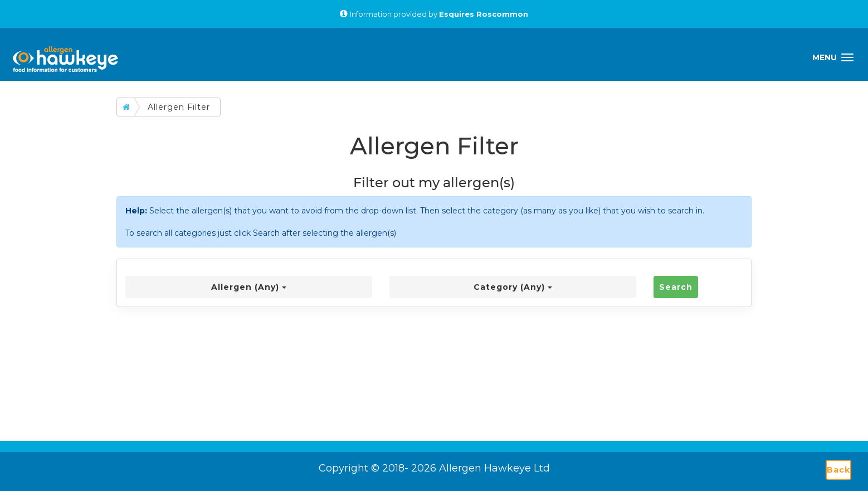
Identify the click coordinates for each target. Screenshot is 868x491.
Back (838, 470)
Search (676, 287)
